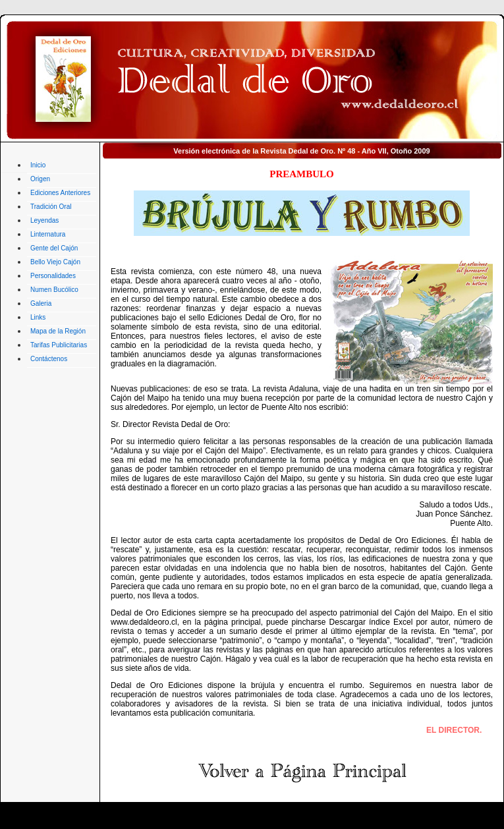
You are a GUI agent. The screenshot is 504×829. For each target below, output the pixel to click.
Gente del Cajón (54, 248)
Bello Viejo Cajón (55, 262)
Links (38, 317)
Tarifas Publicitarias (59, 345)
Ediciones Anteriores (60, 193)
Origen (40, 179)
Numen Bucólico (54, 290)
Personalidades (53, 276)
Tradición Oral (51, 207)
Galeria (41, 303)
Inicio (38, 165)
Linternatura (48, 234)
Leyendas (44, 220)
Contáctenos (49, 359)
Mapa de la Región (58, 331)
